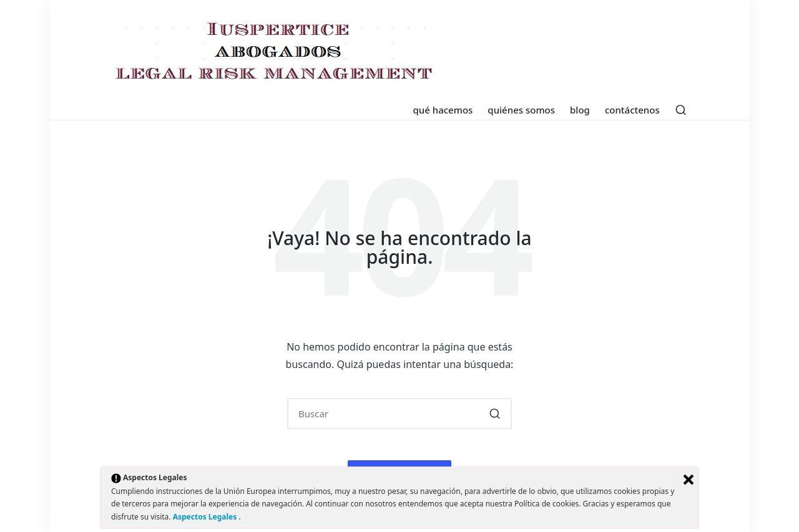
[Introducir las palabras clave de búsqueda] (399, 414)
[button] (495, 414)
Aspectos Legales (206, 517)
